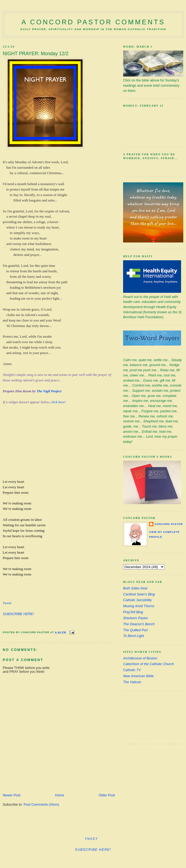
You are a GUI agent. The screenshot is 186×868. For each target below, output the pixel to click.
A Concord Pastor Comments (93, 22)
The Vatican (132, 682)
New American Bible (138, 676)
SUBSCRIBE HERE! (18, 614)
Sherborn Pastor (136, 618)
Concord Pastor (169, 524)
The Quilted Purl (135, 630)
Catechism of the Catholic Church (149, 664)
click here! (58, 402)
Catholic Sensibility (137, 600)
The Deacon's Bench (139, 624)
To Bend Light (134, 636)
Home (59, 795)
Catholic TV (132, 670)
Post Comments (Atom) (41, 805)
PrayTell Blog (133, 612)
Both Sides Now (135, 588)
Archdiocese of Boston (140, 658)
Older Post (107, 795)
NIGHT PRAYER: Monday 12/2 (36, 54)
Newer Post (11, 795)
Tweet (7, 603)
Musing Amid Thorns (139, 606)
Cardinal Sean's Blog (139, 594)
